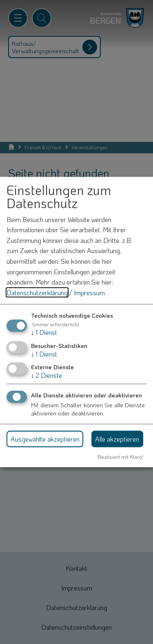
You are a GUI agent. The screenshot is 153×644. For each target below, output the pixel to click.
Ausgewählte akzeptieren (45, 439)
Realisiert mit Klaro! (120, 456)
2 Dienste (47, 375)
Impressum (89, 292)
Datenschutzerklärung (37, 292)
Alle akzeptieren (117, 439)
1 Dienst (44, 332)
